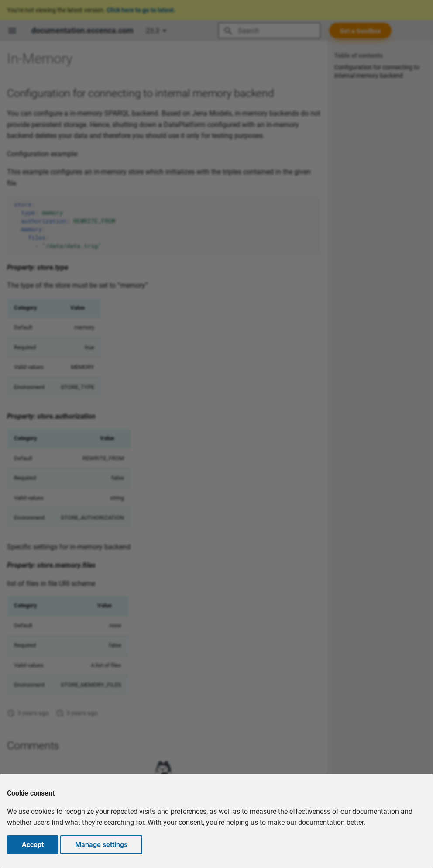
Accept (33, 845)
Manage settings (101, 845)
